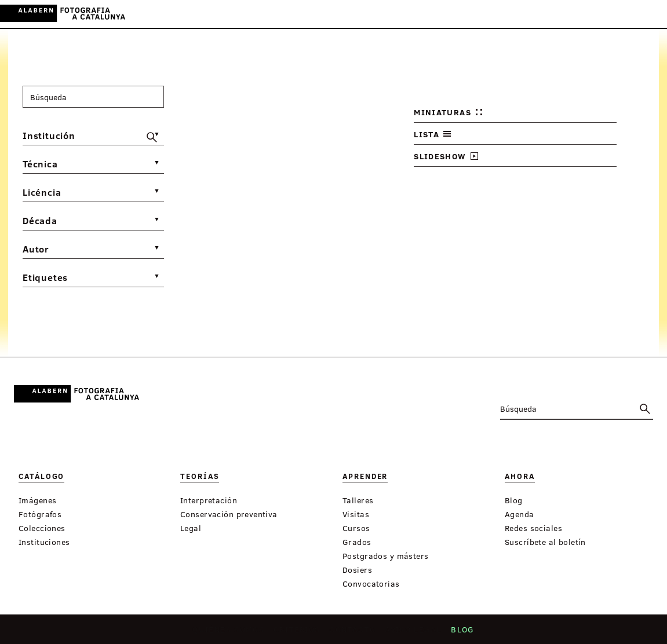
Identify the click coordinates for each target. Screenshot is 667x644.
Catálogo (210, 15)
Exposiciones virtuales (423, 15)
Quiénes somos (227, 633)
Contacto (354, 633)
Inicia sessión (557, 14)
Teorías (256, 15)
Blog (465, 633)
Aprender (303, 15)
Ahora (347, 15)
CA (602, 14)
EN (633, 14)
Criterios (297, 633)
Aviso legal (415, 633)
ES (617, 14)
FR (649, 14)
